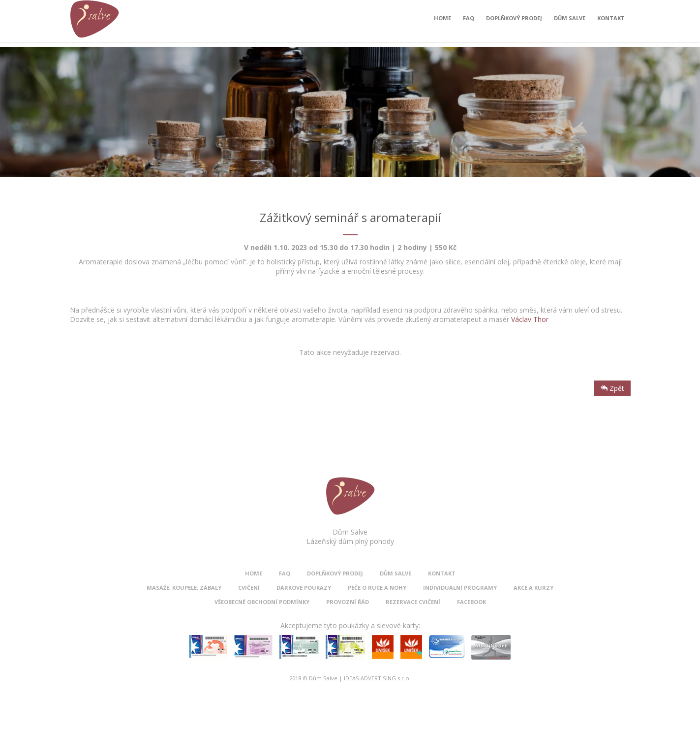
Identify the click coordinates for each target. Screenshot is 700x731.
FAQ (469, 20)
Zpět (612, 388)
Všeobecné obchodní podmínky (262, 602)
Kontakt (611, 20)
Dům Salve (570, 20)
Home (442, 20)
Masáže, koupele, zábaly (184, 588)
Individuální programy (460, 588)
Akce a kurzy (533, 588)
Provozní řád (348, 602)
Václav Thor (530, 319)
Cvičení (249, 588)
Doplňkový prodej (514, 20)
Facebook (472, 602)
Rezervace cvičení (413, 602)
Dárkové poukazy (304, 588)
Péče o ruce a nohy (377, 588)
